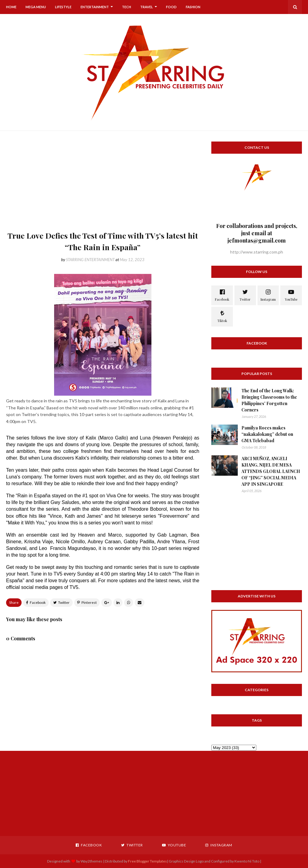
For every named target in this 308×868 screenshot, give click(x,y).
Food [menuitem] (171, 7)
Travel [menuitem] (147, 7)
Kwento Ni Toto (247, 861)
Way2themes (92, 861)
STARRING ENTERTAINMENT (90, 260)
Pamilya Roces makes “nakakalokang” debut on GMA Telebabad (267, 434)
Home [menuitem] (11, 7)
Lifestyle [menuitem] (63, 7)
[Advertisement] (103, 184)
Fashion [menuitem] (193, 7)
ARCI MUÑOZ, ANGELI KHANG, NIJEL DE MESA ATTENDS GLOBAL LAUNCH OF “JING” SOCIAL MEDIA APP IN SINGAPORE (271, 471)
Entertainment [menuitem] (95, 7)
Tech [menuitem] (126, 7)
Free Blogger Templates (147, 861)
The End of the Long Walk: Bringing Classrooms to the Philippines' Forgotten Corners (269, 400)
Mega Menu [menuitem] (36, 7)
